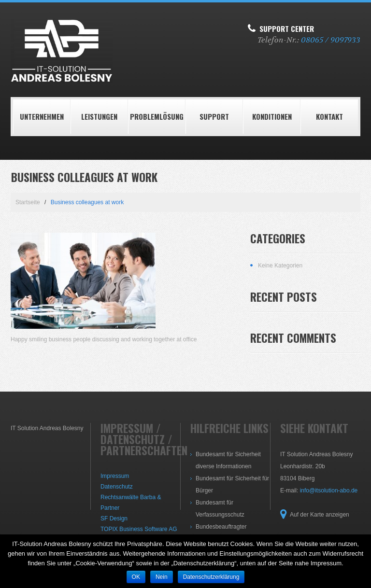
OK (136, 577)
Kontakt (329, 116)
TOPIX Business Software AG (139, 529)
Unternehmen (42, 116)
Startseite (28, 202)
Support (214, 116)
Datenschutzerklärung (211, 577)
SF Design (114, 518)
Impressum (115, 476)
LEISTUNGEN (99, 116)
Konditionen (272, 116)
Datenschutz (117, 487)
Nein (162, 577)
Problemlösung (157, 116)
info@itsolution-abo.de (329, 490)
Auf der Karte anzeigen (320, 515)
